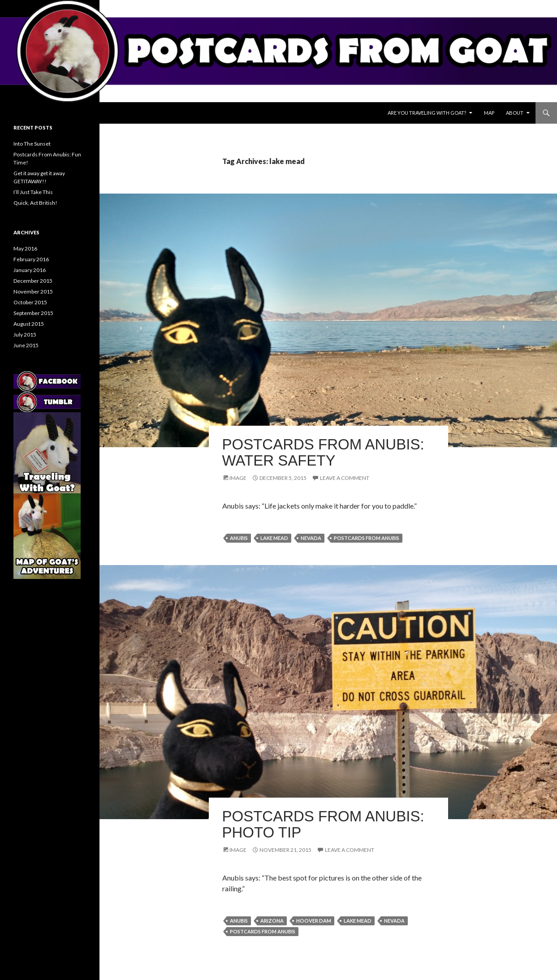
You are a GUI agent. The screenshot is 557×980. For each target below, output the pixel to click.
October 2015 (30, 302)
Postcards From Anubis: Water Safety (323, 452)
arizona (272, 921)
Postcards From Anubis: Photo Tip (323, 824)
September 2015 (33, 313)
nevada (311, 538)
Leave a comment (345, 478)
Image (238, 478)
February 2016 (31, 259)
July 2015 (25, 335)
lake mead (274, 538)
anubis (239, 538)
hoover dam (314, 921)
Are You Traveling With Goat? (427, 113)
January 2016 (30, 270)
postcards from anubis (367, 538)
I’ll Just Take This (33, 192)
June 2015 (26, 345)
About (515, 113)
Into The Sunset (32, 144)
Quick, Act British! (35, 203)
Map (489, 113)
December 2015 (33, 281)
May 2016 (25, 248)
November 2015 (33, 291)
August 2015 (29, 324)
